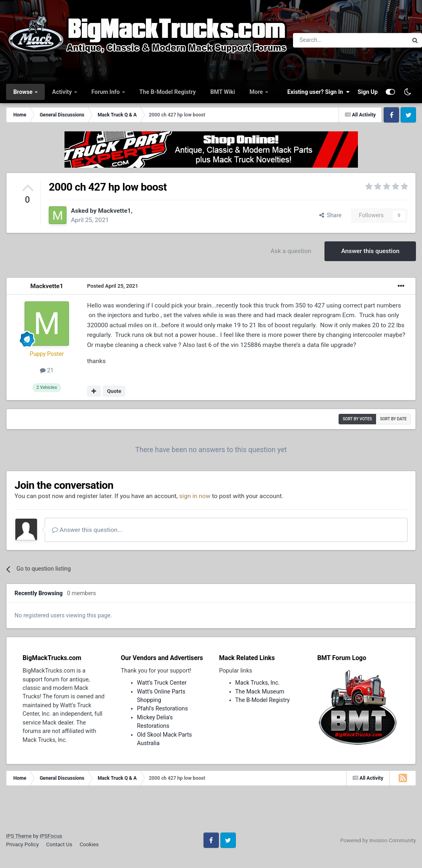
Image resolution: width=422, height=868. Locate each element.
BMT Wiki (223, 92)
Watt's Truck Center (162, 683)
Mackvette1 (114, 211)
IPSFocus (51, 836)
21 (47, 370)
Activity (62, 92)
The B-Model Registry (168, 92)
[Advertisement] (211, 812)
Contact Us (59, 844)
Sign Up (368, 92)
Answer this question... (87, 530)
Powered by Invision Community (378, 840)
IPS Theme (19, 836)
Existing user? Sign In (318, 92)
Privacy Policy (22, 844)
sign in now (195, 496)
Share (331, 215)
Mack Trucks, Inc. (258, 683)
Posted (113, 286)
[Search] (329, 40)
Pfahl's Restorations (162, 708)
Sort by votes (357, 419)
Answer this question (370, 251)
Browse (24, 92)
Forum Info (106, 92)
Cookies (89, 844)
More (257, 92)
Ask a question (291, 251)
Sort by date (393, 419)
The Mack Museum (260, 691)
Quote (114, 391)
